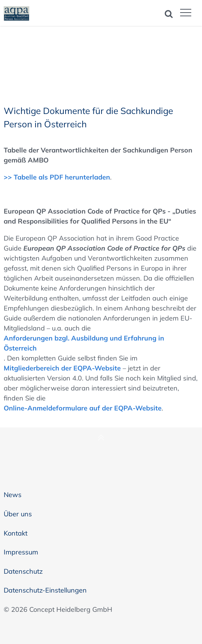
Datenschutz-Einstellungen (45, 590)
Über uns (18, 514)
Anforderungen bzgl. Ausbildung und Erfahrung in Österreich (84, 343)
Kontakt (16, 533)
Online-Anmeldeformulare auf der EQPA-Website (83, 408)
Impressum (21, 552)
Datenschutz (23, 571)
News (13, 495)
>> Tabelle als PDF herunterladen (57, 177)
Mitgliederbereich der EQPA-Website (62, 368)
